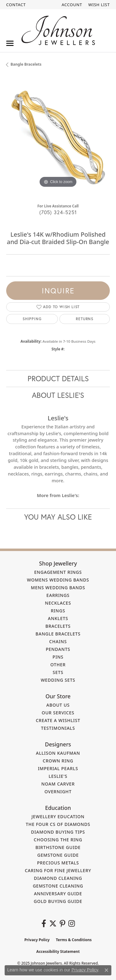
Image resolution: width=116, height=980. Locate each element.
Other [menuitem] (58, 665)
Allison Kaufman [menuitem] (58, 753)
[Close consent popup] (106, 970)
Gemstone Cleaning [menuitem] (58, 886)
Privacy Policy (37, 940)
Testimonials (58, 728)
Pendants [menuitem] (58, 649)
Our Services (58, 713)
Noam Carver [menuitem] (58, 784)
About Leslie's (58, 395)
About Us (58, 705)
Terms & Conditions (74, 940)
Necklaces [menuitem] (58, 603)
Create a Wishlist (58, 720)
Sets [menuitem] (58, 672)
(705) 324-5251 (58, 212)
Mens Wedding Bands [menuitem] (58, 588)
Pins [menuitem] (58, 657)
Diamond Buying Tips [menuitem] (58, 832)
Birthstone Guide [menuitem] (58, 847)
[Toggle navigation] (10, 43)
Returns (85, 319)
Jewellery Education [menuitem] (58, 817)
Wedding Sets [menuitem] (58, 680)
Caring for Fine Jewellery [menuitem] (58, 870)
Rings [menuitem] (58, 611)
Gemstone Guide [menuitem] (58, 855)
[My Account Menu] (72, 5)
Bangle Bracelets (26, 64)
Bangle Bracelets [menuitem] (58, 634)
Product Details (58, 378)
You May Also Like (58, 517)
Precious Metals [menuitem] (58, 863)
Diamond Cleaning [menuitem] (58, 878)
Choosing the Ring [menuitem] (58, 840)
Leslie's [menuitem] (58, 776)
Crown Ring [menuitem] (58, 761)
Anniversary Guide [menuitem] (58, 894)
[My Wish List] (99, 5)
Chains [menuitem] (58, 641)
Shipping (32, 319)
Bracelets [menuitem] (58, 626)
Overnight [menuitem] (58, 792)
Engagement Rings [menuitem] (58, 572)
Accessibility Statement (58, 951)
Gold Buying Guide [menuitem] (58, 901)
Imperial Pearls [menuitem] (58, 768)
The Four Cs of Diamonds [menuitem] (58, 824)
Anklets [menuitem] (58, 618)
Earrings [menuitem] (58, 595)
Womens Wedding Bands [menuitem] (58, 580)
